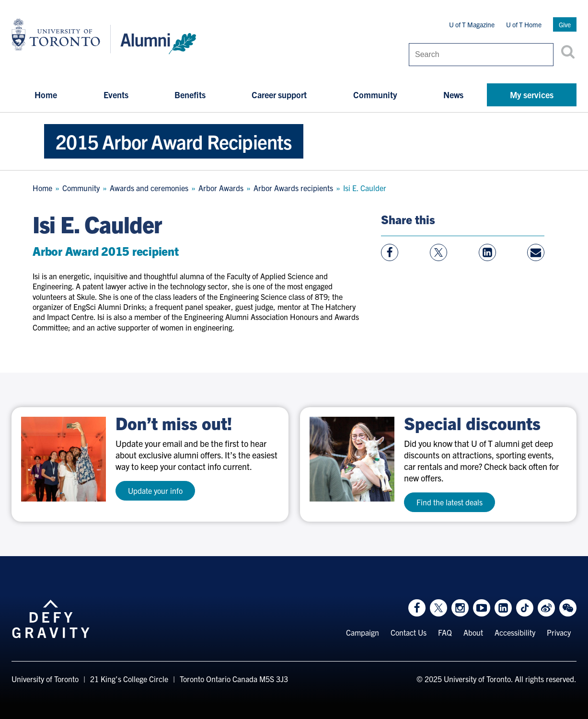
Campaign (363, 632)
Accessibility (515, 632)
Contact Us (409, 632)
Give (565, 24)
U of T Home (524, 24)
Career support (279, 95)
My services (532, 95)
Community (375, 95)
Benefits (190, 95)
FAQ (445, 632)
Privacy (559, 632)
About (473, 632)
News (453, 95)
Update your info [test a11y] (155, 491)
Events (116, 95)
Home (46, 95)
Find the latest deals (450, 502)
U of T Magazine (472, 24)
